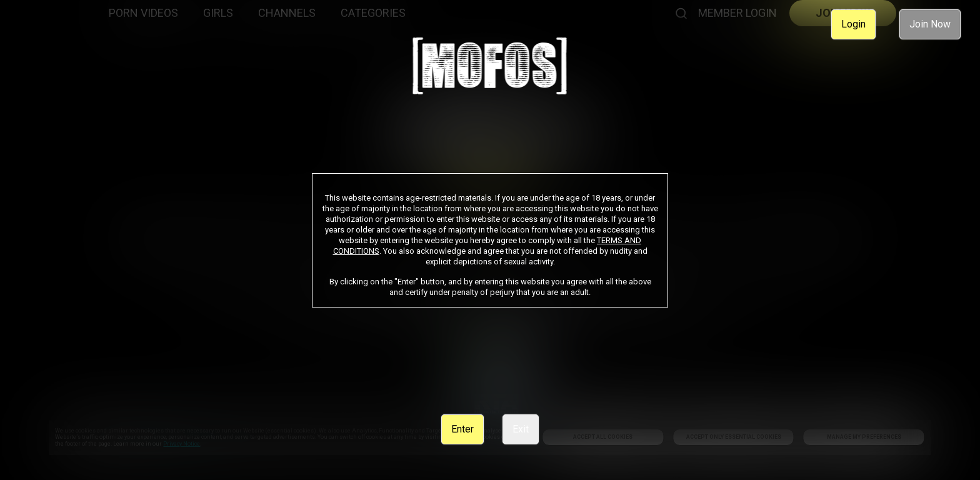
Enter (462, 429)
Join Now (930, 24)
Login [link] (853, 24)
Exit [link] (521, 429)
